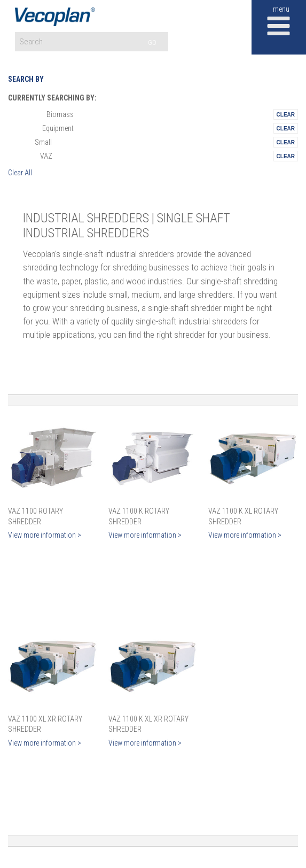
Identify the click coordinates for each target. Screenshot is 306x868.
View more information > (45, 535)
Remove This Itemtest (286, 114)
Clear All (20, 173)
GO (152, 42)
